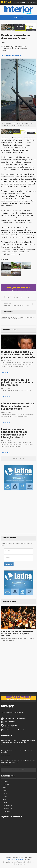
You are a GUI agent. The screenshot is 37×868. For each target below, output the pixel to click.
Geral (4, 799)
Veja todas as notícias (18, 770)
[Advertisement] (18, 513)
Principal (8, 857)
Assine (30, 857)
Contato (27, 859)
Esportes (6, 784)
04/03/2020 (5, 755)
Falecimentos (7, 808)
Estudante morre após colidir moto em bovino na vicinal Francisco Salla (18, 762)
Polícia (5, 796)
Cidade (5, 781)
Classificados (7, 805)
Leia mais (6, 373)
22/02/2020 (5, 765)
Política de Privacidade (16, 859)
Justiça (5, 787)
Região (5, 793)
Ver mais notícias (18, 459)
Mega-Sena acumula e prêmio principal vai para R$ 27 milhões (17, 382)
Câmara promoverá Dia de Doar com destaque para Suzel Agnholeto (18, 406)
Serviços (24, 857)
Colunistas (6, 811)
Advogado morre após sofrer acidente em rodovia (16, 752)
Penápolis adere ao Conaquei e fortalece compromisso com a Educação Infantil (14, 433)
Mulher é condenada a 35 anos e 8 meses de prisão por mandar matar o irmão (18, 354)
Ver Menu (18, 18)
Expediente (16, 857)
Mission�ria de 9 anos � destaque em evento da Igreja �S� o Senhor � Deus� (18, 742)
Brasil (4, 790)
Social (5, 802)
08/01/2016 (5, 745)
